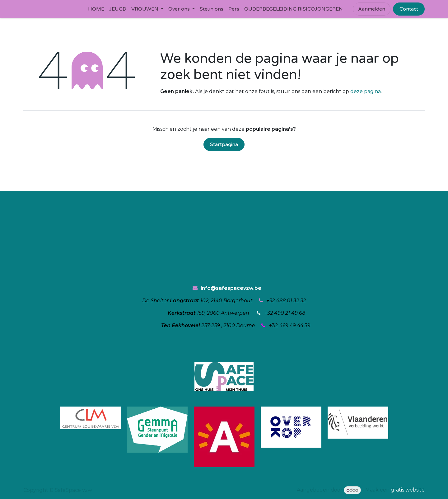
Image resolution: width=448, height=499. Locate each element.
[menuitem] (96, 9)
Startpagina (224, 144)
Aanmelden (372, 9)
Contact (409, 9)
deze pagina (366, 91)
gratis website (408, 490)
